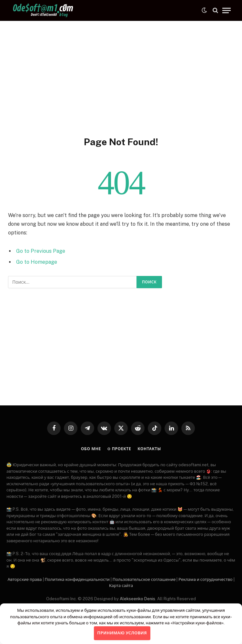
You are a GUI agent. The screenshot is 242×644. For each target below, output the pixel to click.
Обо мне (91, 449)
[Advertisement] (121, 77)
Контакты (149, 449)
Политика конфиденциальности (77, 579)
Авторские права (25, 579)
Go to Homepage (37, 262)
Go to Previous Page (41, 251)
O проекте (119, 449)
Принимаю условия (122, 633)
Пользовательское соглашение (144, 579)
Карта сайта (121, 586)
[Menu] (227, 10)
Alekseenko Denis (137, 599)
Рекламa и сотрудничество (205, 579)
